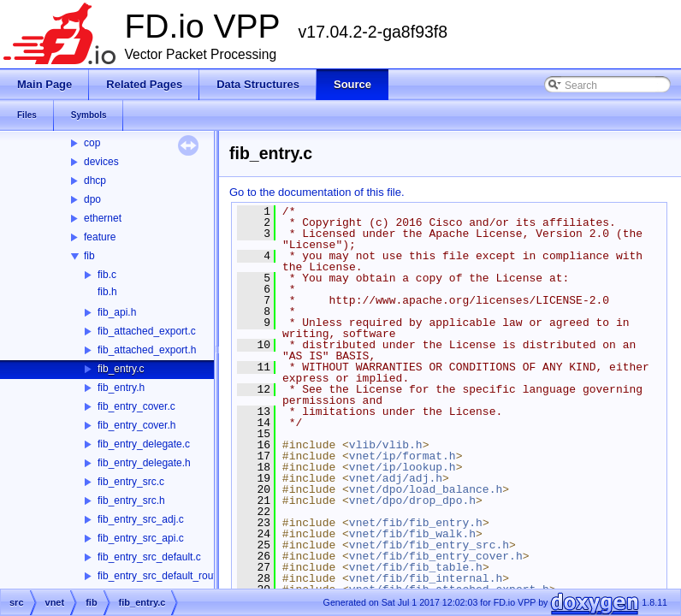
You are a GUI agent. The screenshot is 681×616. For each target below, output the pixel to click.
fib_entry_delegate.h (144, 463)
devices (101, 162)
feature (100, 237)
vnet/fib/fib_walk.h (412, 534)
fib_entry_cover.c (136, 406)
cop (92, 143)
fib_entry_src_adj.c (141, 519)
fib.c (107, 275)
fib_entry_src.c (131, 482)
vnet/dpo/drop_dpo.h (412, 500)
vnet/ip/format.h (403, 456)
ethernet (103, 218)
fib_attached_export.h (147, 350)
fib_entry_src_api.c (141, 538)
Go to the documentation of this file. (317, 192)
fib (89, 256)
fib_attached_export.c (147, 331)
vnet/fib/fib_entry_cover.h (436, 556)
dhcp (95, 181)
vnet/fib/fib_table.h (416, 567)
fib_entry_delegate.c (144, 444)
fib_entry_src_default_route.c (164, 576)
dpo (92, 199)
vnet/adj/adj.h (396, 478)
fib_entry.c (121, 369)
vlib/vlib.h (386, 445)
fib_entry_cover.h (136, 425)
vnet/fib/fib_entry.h (416, 523)
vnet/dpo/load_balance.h (426, 489)
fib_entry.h (121, 388)
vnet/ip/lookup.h (403, 467)
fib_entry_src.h (131, 500)
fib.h (107, 292)
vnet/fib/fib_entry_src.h (429, 545)
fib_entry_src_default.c (149, 557)
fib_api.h (117, 312)
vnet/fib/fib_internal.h (426, 578)
